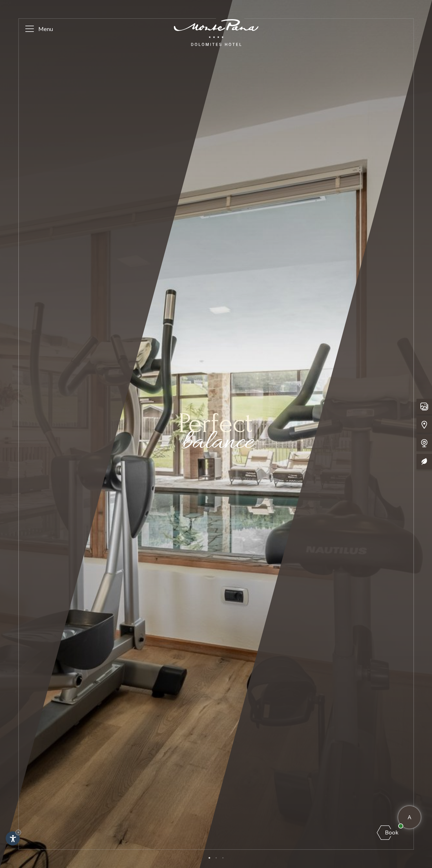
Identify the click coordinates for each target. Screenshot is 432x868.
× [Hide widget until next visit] (18, 832)
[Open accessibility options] (13, 838)
